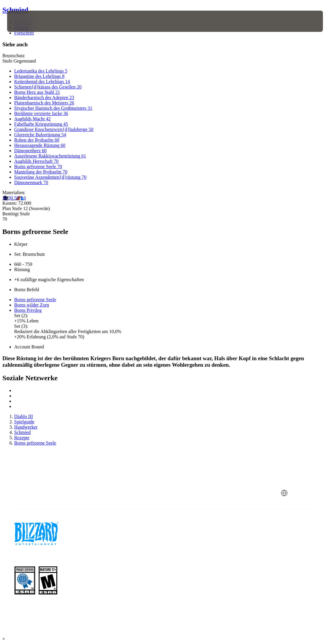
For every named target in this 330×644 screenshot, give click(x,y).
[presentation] (25, 21)
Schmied (15, 10)
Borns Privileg (28, 310)
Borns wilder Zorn (32, 305)
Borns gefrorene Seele (35, 300)
